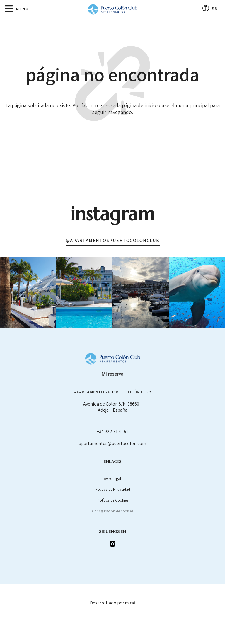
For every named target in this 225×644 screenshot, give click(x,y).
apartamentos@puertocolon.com (112, 443)
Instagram (113, 214)
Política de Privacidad (113, 489)
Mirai (130, 603)
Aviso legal (112, 479)
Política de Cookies (113, 500)
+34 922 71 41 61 (112, 431)
